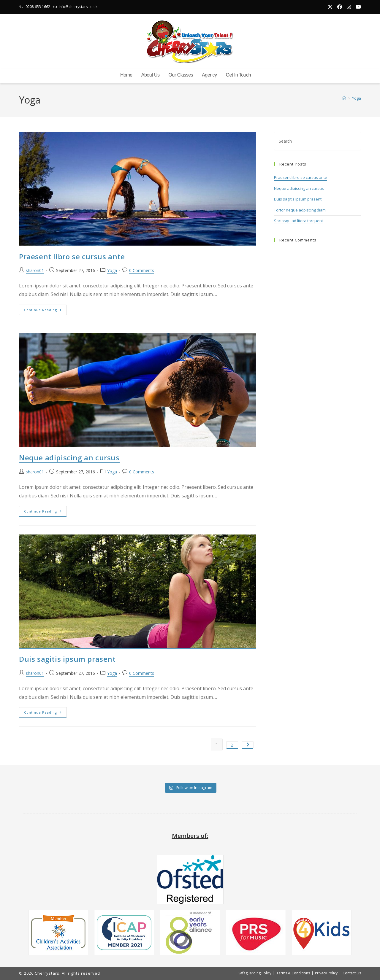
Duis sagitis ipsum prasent (67, 659)
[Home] (344, 98)
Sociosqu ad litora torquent (299, 221)
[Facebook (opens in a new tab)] (340, 7)
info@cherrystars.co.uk (78, 7)
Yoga (357, 98)
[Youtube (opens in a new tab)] (357, 7)
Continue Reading (45, 311)
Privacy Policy (326, 973)
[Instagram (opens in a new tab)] (349, 7)
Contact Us (352, 973)
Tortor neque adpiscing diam (300, 210)
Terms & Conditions (293, 973)
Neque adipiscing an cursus (69, 458)
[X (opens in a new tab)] (330, 7)
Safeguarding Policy (255, 973)
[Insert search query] (318, 141)
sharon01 (35, 271)
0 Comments (142, 271)
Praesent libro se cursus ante (72, 257)
